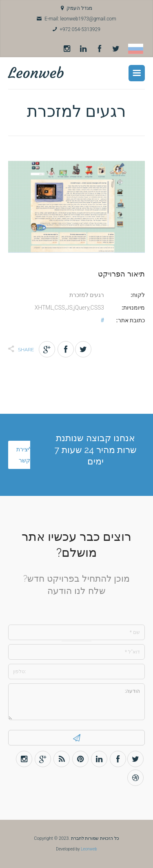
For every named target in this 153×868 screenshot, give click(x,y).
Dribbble (135, 778)
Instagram (67, 49)
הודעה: (76, 702)
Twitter (116, 49)
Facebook (100, 49)
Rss (62, 759)
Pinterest (80, 759)
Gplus (47, 349)
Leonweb (36, 73)
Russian (136, 49)
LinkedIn (83, 49)
